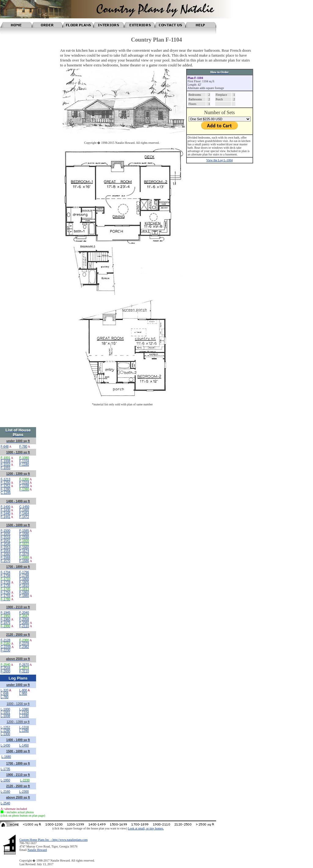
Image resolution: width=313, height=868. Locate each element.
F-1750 (6, 592)
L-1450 (24, 745)
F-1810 (24, 586)
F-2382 (24, 647)
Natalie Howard (37, 850)
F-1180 (24, 465)
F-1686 (24, 561)
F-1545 (6, 544)
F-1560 (6, 554)
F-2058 (24, 619)
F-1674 (24, 551)
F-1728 (6, 582)
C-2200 (6, 647)
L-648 (5, 694)
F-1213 (6, 479)
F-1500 (6, 531)
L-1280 (5, 731)
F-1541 (6, 541)
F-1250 (6, 483)
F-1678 (24, 554)
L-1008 (5, 716)
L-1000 (5, 709)
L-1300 (5, 734)
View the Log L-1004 (219, 160)
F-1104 (24, 461)
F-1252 (6, 486)
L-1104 (24, 713)
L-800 (23, 690)
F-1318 (24, 483)
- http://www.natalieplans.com (69, 840)
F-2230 (6, 650)
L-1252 (5, 727)
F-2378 (24, 644)
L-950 (23, 694)
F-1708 (6, 576)
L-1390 (24, 731)
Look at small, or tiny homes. (146, 828)
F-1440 (6, 514)
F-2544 (6, 668)
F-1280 (6, 489)
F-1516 (6, 537)
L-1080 (24, 709)
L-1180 (24, 716)
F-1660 (24, 548)
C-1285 (6, 493)
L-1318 (24, 727)
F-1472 (24, 517)
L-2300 (24, 792)
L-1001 (5, 713)
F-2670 (24, 665)
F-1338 (24, 486)
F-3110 (24, 671)
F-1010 (6, 465)
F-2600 (6, 671)
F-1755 (6, 596)
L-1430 (5, 745)
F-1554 (6, 551)
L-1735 (5, 769)
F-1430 (6, 510)
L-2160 (5, 792)
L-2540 (5, 803)
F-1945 (6, 613)
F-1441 (6, 517)
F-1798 (24, 576)
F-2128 (6, 640)
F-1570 (6, 561)
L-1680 (6, 757)
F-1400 (6, 507)
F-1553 (6, 548)
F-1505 (6, 534)
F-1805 (24, 582)
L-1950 (5, 780)
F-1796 (24, 572)
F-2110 (24, 626)
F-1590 (24, 537)
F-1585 (24, 531)
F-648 (5, 447)
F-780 (23, 447)
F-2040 (24, 613)
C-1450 (24, 507)
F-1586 (24, 534)
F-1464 (24, 514)
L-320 (5, 690)
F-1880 (24, 596)
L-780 (5, 697)
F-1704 (6, 572)
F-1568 (6, 558)
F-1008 (6, 461)
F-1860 (24, 592)
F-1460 (24, 510)
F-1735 (6, 586)
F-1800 (24, 579)
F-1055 (6, 468)
